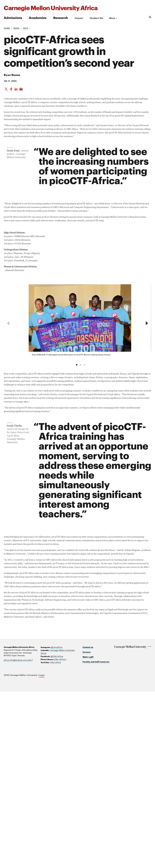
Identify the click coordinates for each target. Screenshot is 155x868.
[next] (146, 399)
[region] (77, 399)
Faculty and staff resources (96, 839)
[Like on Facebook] (11, 91)
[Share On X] (6, 91)
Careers (87, 829)
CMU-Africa (60, 836)
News (16, 28)
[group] (81, 398)
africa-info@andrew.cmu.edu (17, 837)
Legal (42, 851)
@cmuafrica (56, 824)
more (112, 18)
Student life (96, 18)
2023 (26, 28)
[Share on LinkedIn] (17, 91)
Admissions (13, 18)
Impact (79, 18)
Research (61, 18)
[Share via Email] (22, 91)
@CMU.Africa (56, 833)
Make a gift (89, 834)
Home (7, 28)
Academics (38, 18)
